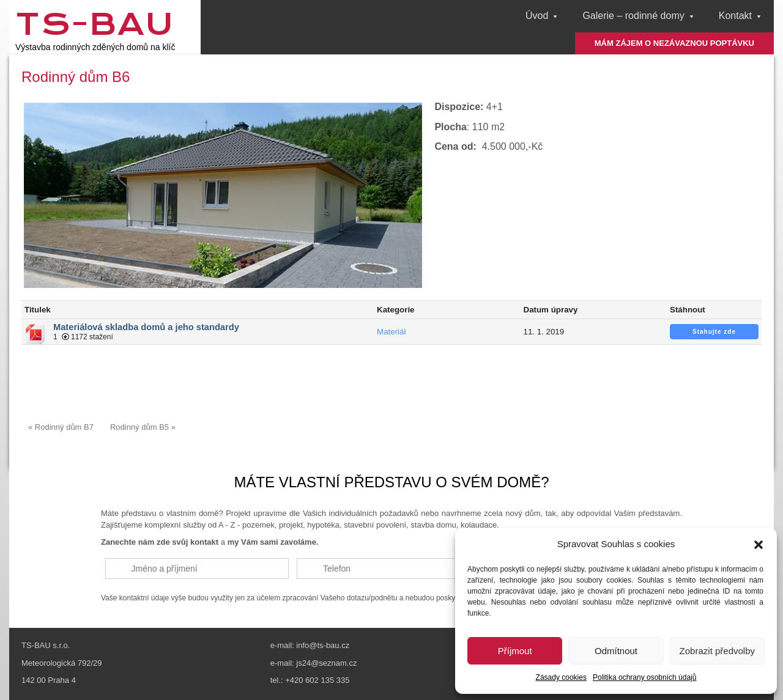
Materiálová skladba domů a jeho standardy (146, 322)
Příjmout (515, 651)
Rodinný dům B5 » (143, 422)
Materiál (391, 326)
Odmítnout (616, 651)
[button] (759, 545)
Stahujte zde (714, 326)
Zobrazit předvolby (717, 651)
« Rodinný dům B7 (61, 422)
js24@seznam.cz (326, 658)
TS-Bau (95, 24)
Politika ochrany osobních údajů (644, 677)
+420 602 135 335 (317, 676)
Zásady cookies (561, 677)
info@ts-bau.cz (323, 641)
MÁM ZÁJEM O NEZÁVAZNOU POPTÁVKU (674, 43)
